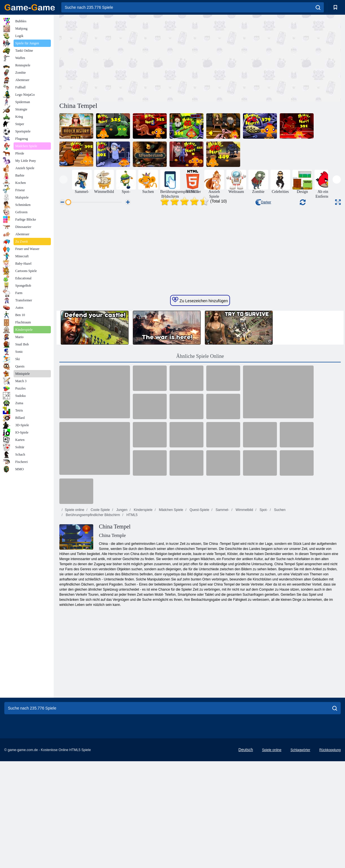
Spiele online (74, 617)
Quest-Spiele (199, 617)
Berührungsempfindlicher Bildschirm (92, 622)
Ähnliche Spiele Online (200, 463)
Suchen (279, 617)
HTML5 (132, 622)
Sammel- (222, 617)
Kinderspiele (143, 617)
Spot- (263, 617)
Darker (263, 202)
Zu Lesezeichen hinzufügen (200, 407)
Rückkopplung (330, 857)
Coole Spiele (100, 617)
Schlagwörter (300, 857)
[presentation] (63, 180)
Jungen (121, 617)
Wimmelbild (244, 617)
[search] (318, 7)
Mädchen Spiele (171, 617)
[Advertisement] (130, 57)
